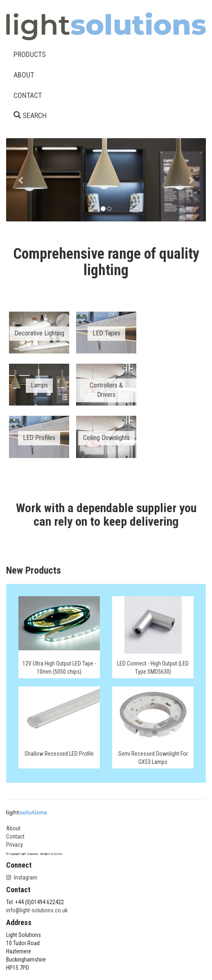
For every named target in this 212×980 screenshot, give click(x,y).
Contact (15, 836)
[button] (21, 180)
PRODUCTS (30, 54)
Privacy (15, 845)
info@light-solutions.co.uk (37, 910)
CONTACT (28, 95)
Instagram (22, 877)
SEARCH (30, 115)
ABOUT (24, 75)
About (13, 828)
